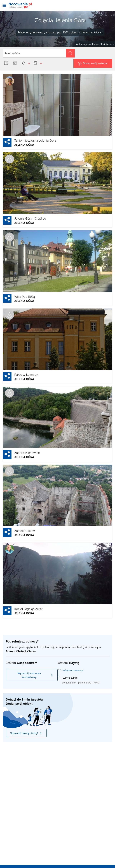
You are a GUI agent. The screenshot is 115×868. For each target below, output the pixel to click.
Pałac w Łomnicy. (26, 374)
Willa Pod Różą (25, 296)
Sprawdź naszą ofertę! (26, 733)
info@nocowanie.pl (73, 670)
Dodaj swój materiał (95, 63)
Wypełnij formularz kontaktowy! (35, 675)
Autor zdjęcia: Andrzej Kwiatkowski (95, 44)
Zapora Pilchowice (27, 453)
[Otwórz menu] (4, 5)
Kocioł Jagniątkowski (29, 609)
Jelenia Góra (24, 145)
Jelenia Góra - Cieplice (30, 218)
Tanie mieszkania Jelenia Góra (35, 140)
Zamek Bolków (25, 531)
